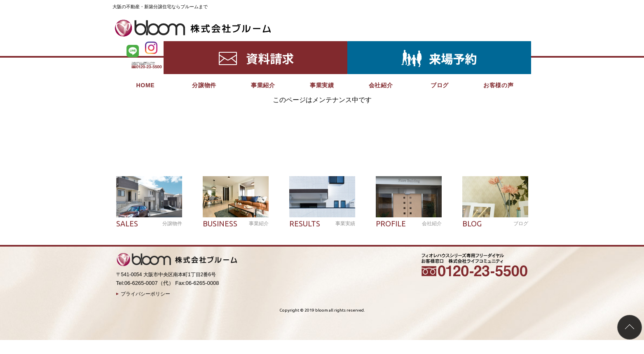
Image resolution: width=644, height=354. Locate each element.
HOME (145, 45)
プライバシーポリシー (145, 294)
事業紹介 (263, 45)
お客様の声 (499, 45)
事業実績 (322, 45)
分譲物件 (204, 45)
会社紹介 (381, 45)
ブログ (440, 45)
